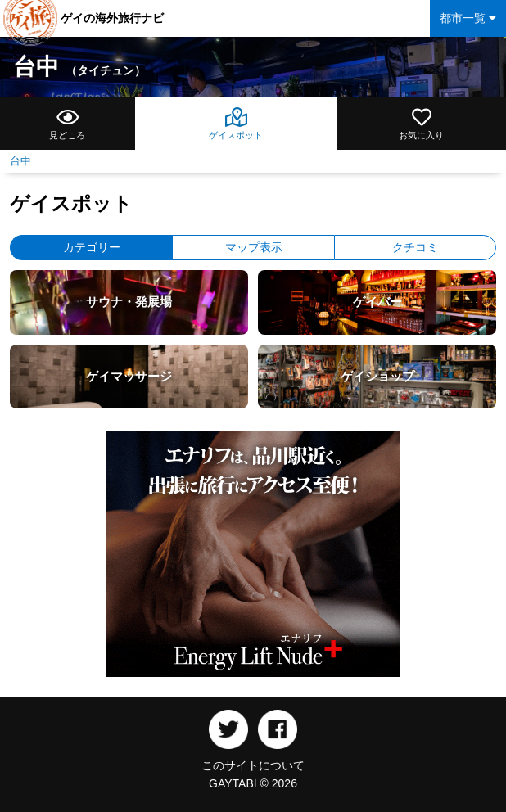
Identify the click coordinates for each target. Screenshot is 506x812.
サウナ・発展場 (129, 302)
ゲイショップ (377, 376)
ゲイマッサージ (129, 376)
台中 (79, 67)
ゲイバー (377, 302)
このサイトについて (253, 765)
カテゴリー (92, 247)
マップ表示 (254, 247)
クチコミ (415, 247)
